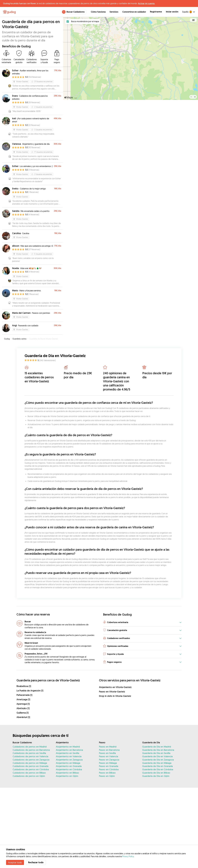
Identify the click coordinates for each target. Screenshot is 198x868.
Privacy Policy (128, 856)
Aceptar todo (15, 862)
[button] (142, 622)
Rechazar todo (36, 862)
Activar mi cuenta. (146, 3)
